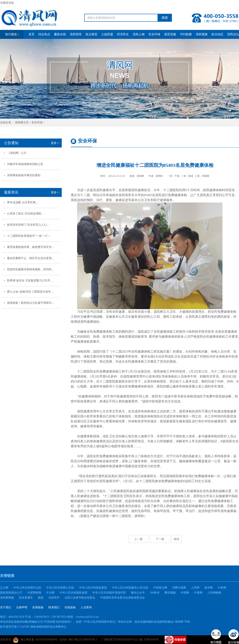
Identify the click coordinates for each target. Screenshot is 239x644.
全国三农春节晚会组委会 (80, 598)
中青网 (198, 593)
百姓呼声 (54, 598)
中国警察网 (34, 593)
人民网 (195, 588)
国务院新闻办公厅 (11, 593)
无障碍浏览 (7, 3)
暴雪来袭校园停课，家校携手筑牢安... (30, 247)
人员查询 (86, 607)
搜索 (165, 18)
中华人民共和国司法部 (27, 588)
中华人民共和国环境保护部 (109, 593)
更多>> (55, 143)
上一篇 (138, 539)
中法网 (50, 593)
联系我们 (54, 607)
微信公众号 (138, 593)
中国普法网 (160, 588)
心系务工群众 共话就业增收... (25, 214)
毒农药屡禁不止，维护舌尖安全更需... (30, 258)
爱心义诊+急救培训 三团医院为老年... (30, 292)
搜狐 (41, 598)
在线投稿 (70, 607)
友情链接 (38, 607)
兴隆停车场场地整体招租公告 (25, 164)
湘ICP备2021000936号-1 (83, 640)
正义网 (4, 588)
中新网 (222, 588)
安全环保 (37, 122)
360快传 (155, 593)
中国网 (185, 593)
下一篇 (160, 539)
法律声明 (22, 607)
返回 (176, 539)
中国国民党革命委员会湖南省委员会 (122, 598)
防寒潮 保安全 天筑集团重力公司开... (30, 281)
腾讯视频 (170, 593)
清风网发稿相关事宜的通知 (24, 175)
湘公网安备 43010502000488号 (35, 640)
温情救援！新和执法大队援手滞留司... (30, 303)
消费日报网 (179, 588)
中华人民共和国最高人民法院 (130, 588)
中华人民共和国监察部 (93, 588)
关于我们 (6, 607)
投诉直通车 (26, 598)
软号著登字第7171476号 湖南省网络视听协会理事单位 (33, 627)
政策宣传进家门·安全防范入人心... (28, 225)
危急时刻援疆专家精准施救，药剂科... (30, 269)
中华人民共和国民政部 (73, 593)
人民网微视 (214, 593)
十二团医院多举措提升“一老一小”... (29, 236)
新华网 (209, 588)
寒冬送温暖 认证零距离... (22, 202)
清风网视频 (7, 598)
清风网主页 (22, 122)
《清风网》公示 (17, 153)
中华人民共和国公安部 (60, 588)
